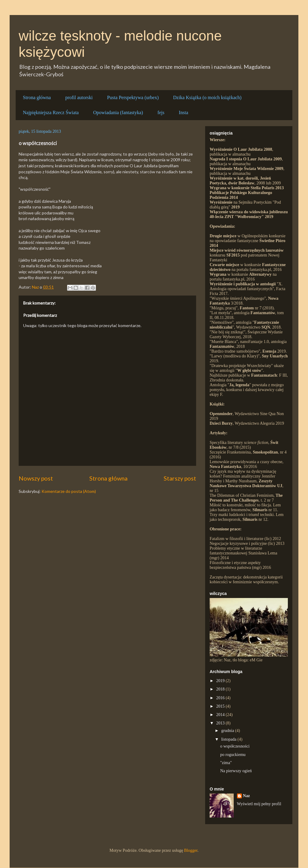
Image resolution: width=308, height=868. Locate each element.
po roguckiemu (233, 755)
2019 (221, 681)
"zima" (226, 763)
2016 (221, 698)
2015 (221, 706)
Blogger (191, 850)
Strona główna (37, 97)
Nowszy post (36, 478)
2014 (221, 715)
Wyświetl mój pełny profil (259, 804)
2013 (221, 723)
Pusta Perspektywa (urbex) (133, 97)
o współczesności (235, 746)
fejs (161, 112)
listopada (229, 739)
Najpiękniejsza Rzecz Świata (51, 112)
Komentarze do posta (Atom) (69, 491)
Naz (246, 796)
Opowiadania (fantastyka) (118, 112)
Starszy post (180, 478)
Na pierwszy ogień (236, 771)
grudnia (228, 731)
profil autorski (79, 97)
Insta (184, 112)
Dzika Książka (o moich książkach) (207, 97)
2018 (221, 689)
